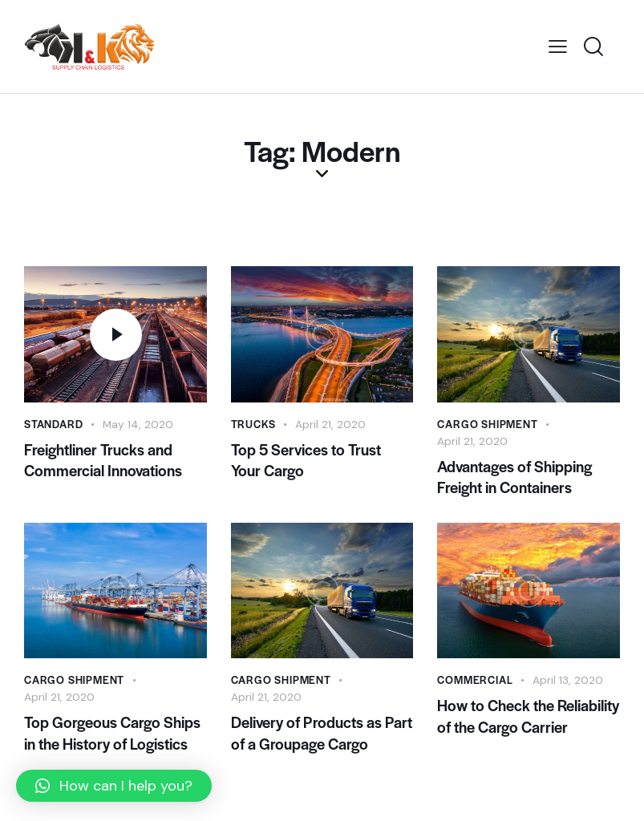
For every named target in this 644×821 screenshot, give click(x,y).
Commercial (475, 681)
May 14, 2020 (138, 424)
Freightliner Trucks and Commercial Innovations (103, 461)
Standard (53, 424)
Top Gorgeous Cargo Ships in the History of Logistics (112, 735)
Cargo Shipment (487, 424)
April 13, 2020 (568, 681)
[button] (114, 786)
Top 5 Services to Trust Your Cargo (306, 461)
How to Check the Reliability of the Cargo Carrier (528, 718)
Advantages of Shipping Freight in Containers (514, 478)
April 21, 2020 (330, 424)
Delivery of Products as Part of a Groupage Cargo (322, 735)
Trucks (253, 424)
